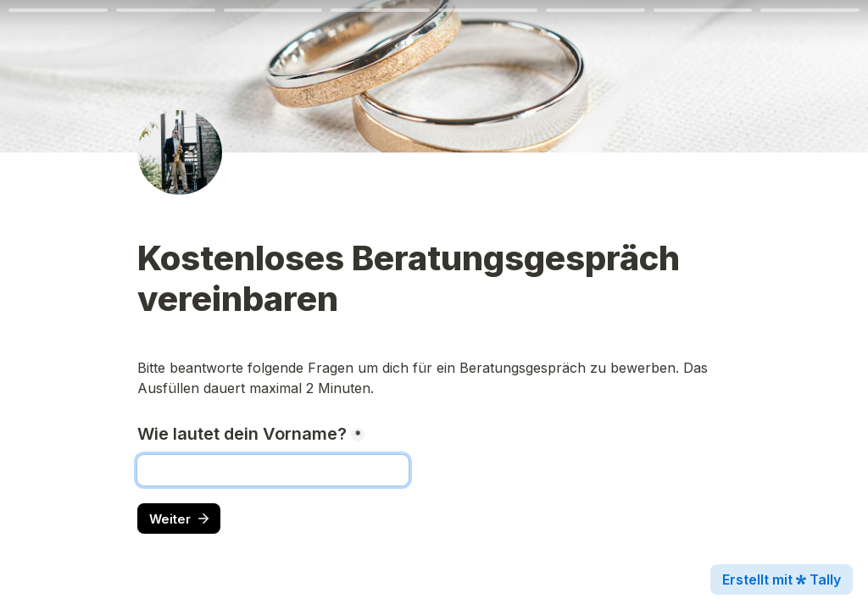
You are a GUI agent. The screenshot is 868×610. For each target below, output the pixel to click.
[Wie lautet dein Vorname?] (273, 470)
